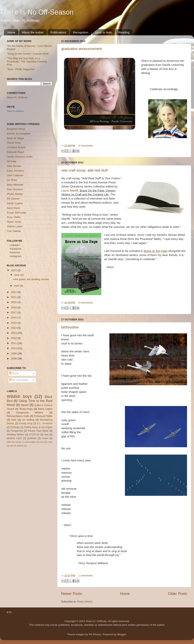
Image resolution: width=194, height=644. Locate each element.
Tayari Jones (14, 222)
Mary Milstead (15, 185)
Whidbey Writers (16, 435)
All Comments (19, 380)
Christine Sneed (16, 147)
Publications (58, 32)
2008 (14, 359)
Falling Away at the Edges (38, 427)
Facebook (15, 249)
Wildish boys (19, 396)
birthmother (70, 327)
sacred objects (17, 446)
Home (11, 32)
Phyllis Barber (15, 194)
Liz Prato (12, 180)
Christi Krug (14, 143)
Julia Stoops (14, 166)
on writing (28, 420)
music (45, 438)
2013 (14, 333)
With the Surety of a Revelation (21, 442)
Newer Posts (71, 594)
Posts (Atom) (85, 602)
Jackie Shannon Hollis (20, 157)
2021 (14, 297)
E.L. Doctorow (45, 424)
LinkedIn (15, 245)
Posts (14, 373)
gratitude (32, 438)
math (50, 442)
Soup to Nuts (103, 32)
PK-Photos (95, 634)
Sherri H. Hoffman (17, 97)
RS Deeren (13, 199)
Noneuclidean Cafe (18, 416)
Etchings (15, 427)
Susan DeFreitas (17, 213)
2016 (14, 318)
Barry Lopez (45, 409)
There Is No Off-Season (37, 12)
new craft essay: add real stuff (84, 170)
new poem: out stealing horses (31, 279)
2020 (14, 302)
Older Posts (178, 594)
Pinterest (15, 252)
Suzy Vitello (14, 217)
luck (42, 442)
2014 (14, 328)
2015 (14, 323)
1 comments (86, 576)
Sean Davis (13, 208)
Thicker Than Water (38, 431)
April (17, 286)
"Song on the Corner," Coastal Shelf (28, 54)
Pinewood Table (43, 416)
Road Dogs (26, 409)
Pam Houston (15, 189)
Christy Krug (26, 424)
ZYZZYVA (34, 435)
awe (46, 435)
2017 (14, 312)
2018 (14, 307)
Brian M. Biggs (15, 138)
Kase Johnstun (15, 171)
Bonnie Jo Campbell (19, 134)
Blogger (122, 634)
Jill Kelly (12, 161)
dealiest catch (14, 438)
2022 (14, 292)
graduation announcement (82, 49)
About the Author (33, 32)
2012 (14, 338)
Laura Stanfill (70, 191)
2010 (14, 348)
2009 (14, 353)
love (14, 420)
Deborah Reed (15, 152)
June (17, 275)
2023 (14, 270)
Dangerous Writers (30, 413)
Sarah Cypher (15, 203)
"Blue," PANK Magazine (21, 69)
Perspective (17, 431)
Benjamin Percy (16, 129)
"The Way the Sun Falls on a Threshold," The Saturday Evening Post (27, 61)
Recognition (81, 32)
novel (25, 405)
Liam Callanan (15, 175)
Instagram (16, 256)
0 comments (86, 146)
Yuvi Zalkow (14, 231)
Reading (124, 32)
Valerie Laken (15, 226)
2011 (14, 343)
